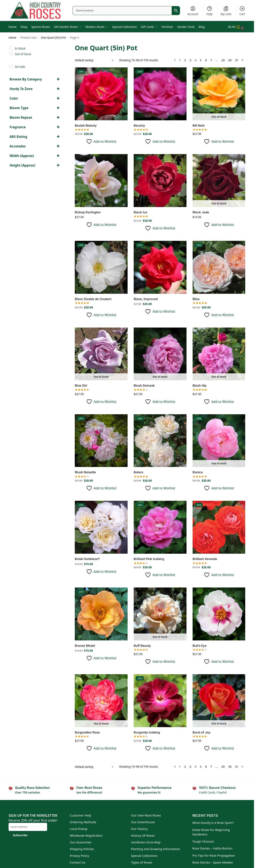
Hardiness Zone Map (146, 842)
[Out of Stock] (11, 54)
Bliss (196, 299)
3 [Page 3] (190, 60)
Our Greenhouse (143, 822)
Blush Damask (144, 385)
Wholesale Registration (86, 835)
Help (210, 11)
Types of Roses (142, 862)
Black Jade (201, 212)
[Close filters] (62, 46)
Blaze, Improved (146, 299)
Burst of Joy (202, 732)
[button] (237, 27)
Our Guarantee (80, 842)
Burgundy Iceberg (147, 732)
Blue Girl (81, 385)
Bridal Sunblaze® (87, 559)
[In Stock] (11, 48)
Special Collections (144, 856)
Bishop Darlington (88, 212)
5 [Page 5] (201, 60)
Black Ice (140, 212)
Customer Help (80, 815)
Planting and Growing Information (156, 849)
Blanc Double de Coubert (93, 299)
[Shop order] (94, 60)
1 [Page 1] (180, 60)
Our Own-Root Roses (146, 815)
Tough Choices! (203, 841)
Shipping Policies (82, 849)
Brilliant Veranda (205, 559)
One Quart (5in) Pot (53, 38)
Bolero (138, 472)
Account (193, 11)
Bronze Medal (85, 646)
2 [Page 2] (185, 60)
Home (12, 38)
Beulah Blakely (86, 125)
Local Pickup (79, 829)
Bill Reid (198, 125)
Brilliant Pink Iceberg (149, 559)
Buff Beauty (142, 646)
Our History (139, 829)
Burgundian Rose (87, 732)
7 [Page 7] (211, 60)
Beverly (139, 125)
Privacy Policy (79, 856)
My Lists (226, 11)
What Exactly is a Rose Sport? (213, 823)
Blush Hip (200, 385)
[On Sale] (11, 67)
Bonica (198, 472)
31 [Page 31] (237, 60)
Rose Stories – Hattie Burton (212, 848)
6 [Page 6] (206, 60)
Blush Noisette (85, 472)
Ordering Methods (83, 822)
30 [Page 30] (230, 60)
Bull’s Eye (200, 646)
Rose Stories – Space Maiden (213, 862)
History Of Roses (143, 835)
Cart (242, 11)
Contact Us (77, 862)
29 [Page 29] (223, 60)
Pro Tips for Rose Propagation (214, 855)
